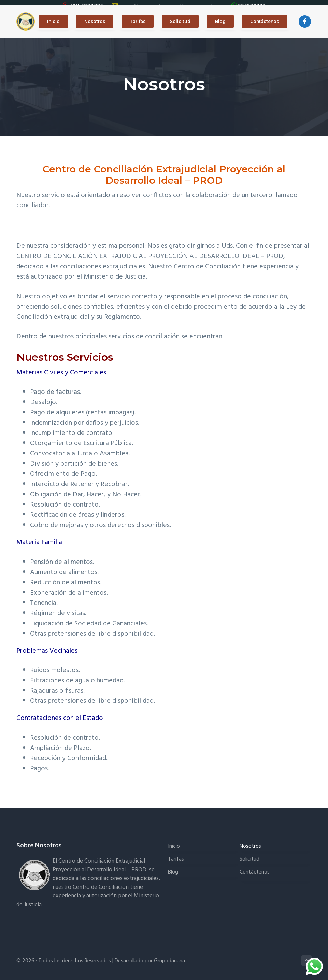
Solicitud (249, 854)
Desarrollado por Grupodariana (150, 956)
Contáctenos (255, 867)
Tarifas (176, 854)
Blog (173, 867)
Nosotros (250, 841)
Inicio (174, 841)
